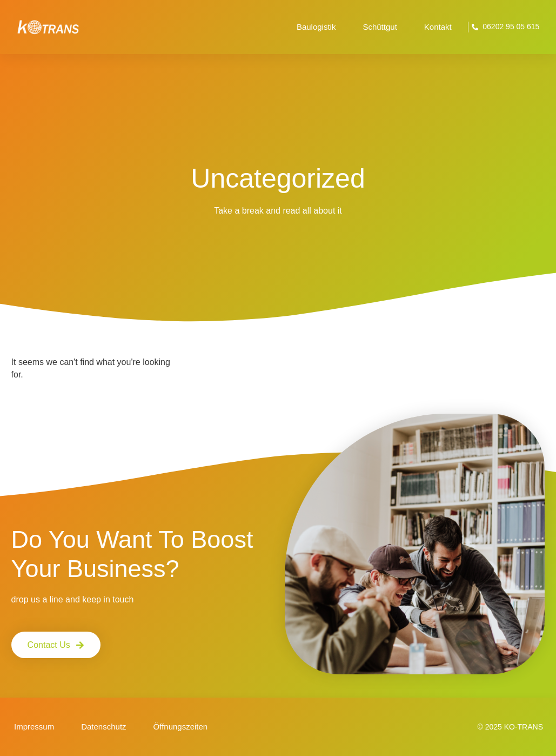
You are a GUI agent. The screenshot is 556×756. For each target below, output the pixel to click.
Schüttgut (380, 27)
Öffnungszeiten (181, 727)
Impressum (34, 727)
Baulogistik (316, 27)
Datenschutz (103, 727)
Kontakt (438, 27)
